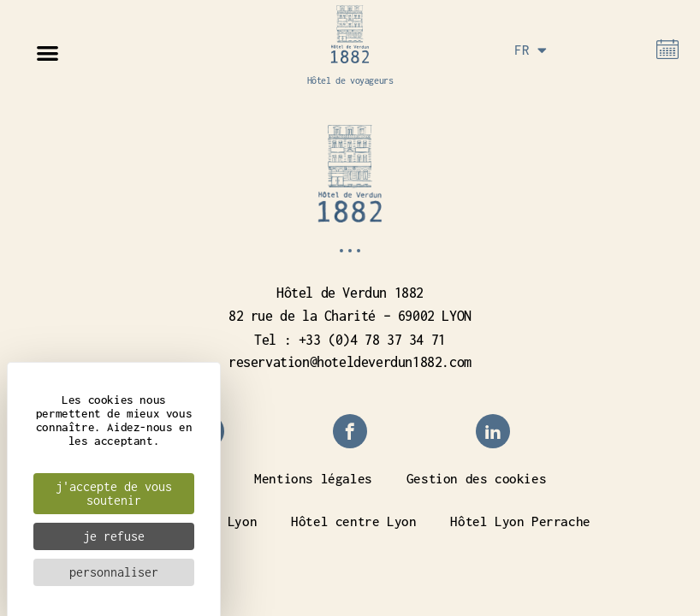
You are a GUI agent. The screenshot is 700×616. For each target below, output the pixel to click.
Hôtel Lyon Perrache (520, 521)
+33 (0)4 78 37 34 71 (372, 340)
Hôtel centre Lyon (353, 521)
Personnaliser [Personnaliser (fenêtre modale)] (114, 572)
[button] (48, 53)
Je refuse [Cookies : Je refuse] (114, 536)
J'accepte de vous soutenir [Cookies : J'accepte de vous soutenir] (114, 493)
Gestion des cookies (476, 478)
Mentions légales (313, 478)
